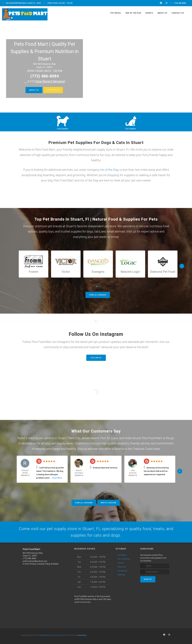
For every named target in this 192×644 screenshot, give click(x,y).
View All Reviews (84, 503)
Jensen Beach (90, 438)
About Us (34, 90)
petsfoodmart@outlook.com (35, 561)
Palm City (74, 438)
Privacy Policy (44, 635)
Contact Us (53, 90)
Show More (57, 478)
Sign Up (148, 579)
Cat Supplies (131, 129)
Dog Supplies (63, 129)
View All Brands (98, 295)
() (50, 81)
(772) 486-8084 (45, 76)
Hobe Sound (133, 438)
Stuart (62, 438)
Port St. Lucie (109, 438)
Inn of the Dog (109, 170)
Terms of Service (58, 635)
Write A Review (109, 503)
